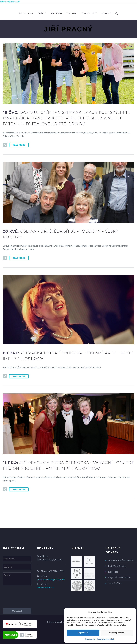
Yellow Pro (26, 13)
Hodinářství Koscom (117, 566)
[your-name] (17, 559)
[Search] (116, 14)
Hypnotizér (113, 572)
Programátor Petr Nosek (119, 577)
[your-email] (17, 567)
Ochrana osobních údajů (105, 639)
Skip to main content (10, 2)
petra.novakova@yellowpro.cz (51, 579)
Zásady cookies (90, 639)
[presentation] (23, 597)
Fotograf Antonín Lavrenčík (120, 560)
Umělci (42, 13)
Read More (19, 145)
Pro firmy (56, 13)
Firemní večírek (114, 583)
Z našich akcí (89, 13)
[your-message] (17, 579)
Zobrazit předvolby (117, 633)
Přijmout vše (83, 633)
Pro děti (72, 13)
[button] (5, 145)
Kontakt (106, 13)
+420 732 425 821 (56, 571)
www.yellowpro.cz (45, 587)
